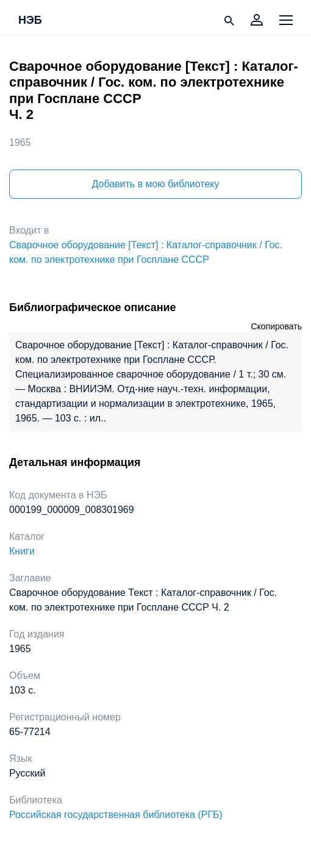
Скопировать (276, 326)
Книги (22, 551)
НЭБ (30, 21)
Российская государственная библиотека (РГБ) (116, 815)
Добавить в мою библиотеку (155, 184)
